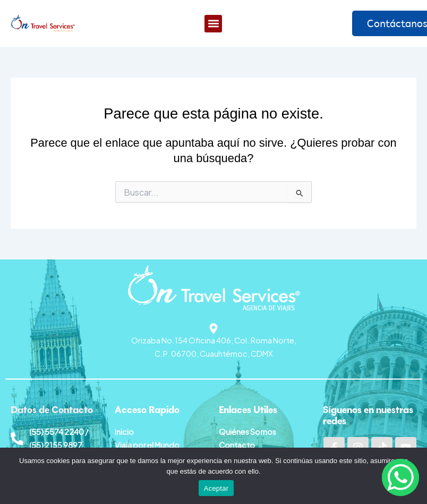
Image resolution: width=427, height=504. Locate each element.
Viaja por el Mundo (147, 445)
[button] (213, 24)
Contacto (237, 445)
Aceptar (216, 488)
